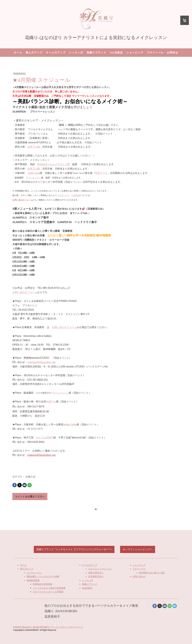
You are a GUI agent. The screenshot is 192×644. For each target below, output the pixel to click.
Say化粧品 (116, 53)
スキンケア (64, 195)
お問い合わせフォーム (25, 292)
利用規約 (17, 627)
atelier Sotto (34, 173)
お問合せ (173, 53)
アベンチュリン (33, 178)
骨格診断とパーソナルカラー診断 (43, 576)
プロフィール (155, 53)
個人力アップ (34, 53)
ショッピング (135, 53)
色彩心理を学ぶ (96, 573)
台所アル (51, 402)
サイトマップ (77, 627)
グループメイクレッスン (100, 569)
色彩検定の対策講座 (43, 584)
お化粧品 (75, 195)
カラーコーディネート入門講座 (48, 592)
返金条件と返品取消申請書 (35, 627)
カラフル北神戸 (45, 438)
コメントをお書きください (30, 496)
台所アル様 (35, 147)
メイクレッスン (34, 573)
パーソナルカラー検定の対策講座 (49, 588)
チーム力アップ (56, 53)
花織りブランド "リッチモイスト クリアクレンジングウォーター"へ (74, 549)
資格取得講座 (33, 580)
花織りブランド (96, 53)
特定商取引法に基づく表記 (152, 573)
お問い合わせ (139, 576)
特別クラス (101, 173)
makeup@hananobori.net (41, 362)
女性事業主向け (96, 576)
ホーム (18, 53)
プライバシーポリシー (59, 627)
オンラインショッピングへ (138, 549)
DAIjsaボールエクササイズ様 (54, 164)
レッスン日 (76, 53)
